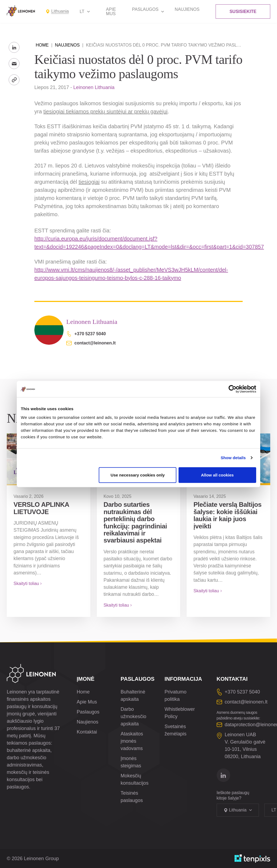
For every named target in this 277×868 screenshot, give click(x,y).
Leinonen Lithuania (94, 87)
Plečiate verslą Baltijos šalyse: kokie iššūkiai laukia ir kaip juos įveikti (227, 515)
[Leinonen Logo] (21, 11)
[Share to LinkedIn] (14, 47)
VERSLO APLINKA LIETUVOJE (41, 508)
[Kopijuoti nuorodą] (14, 80)
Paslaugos (145, 9)
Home (42, 45)
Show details (233, 458)
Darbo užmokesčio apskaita (133, 716)
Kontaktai (87, 732)
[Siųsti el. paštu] (14, 64)
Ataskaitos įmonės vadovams (132, 741)
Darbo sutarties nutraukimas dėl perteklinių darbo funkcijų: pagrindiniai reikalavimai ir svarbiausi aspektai (135, 522)
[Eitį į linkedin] (223, 775)
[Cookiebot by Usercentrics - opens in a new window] (233, 389)
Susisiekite (243, 11)
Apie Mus (111, 11)
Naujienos (187, 9)
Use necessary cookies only (138, 475)
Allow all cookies (217, 475)
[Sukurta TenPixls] (252, 859)
